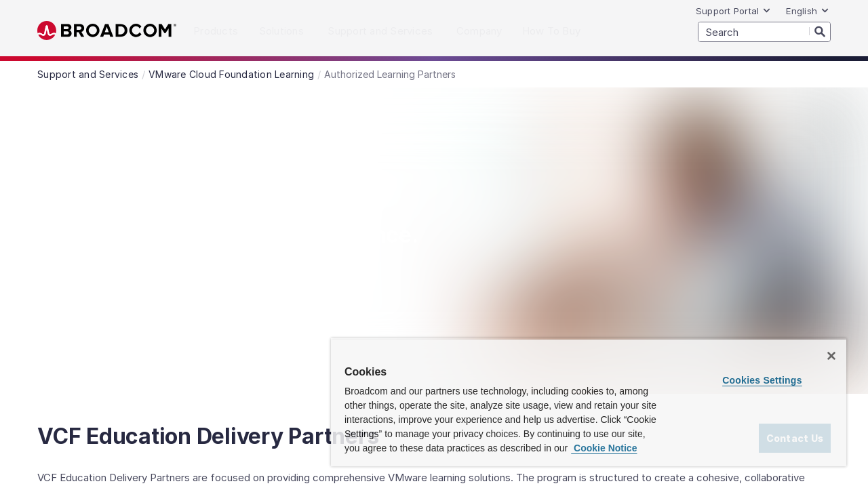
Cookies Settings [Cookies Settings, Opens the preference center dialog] (764, 366)
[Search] (820, 31)
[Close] (831, 342)
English (808, 11)
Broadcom (107, 31)
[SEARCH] (764, 32)
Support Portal (734, 11)
